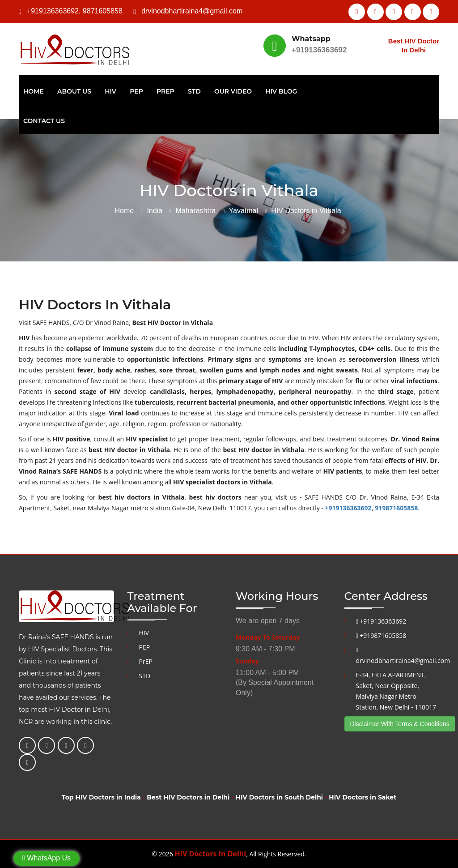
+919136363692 (53, 11)
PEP (136, 91)
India (155, 211)
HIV (110, 91)
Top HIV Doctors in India (101, 797)
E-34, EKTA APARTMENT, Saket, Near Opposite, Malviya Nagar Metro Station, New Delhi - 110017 (396, 691)
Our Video (233, 91)
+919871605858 (381, 635)
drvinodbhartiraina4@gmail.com (192, 11)
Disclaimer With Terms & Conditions (400, 724)
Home (34, 91)
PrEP (165, 91)
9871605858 (103, 11)
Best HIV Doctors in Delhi (188, 797)
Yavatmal (244, 211)
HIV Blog (281, 91)
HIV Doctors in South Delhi (279, 797)
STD (194, 91)
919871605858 (396, 508)
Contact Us (44, 121)
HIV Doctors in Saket (363, 797)
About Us (74, 91)
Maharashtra (195, 211)
